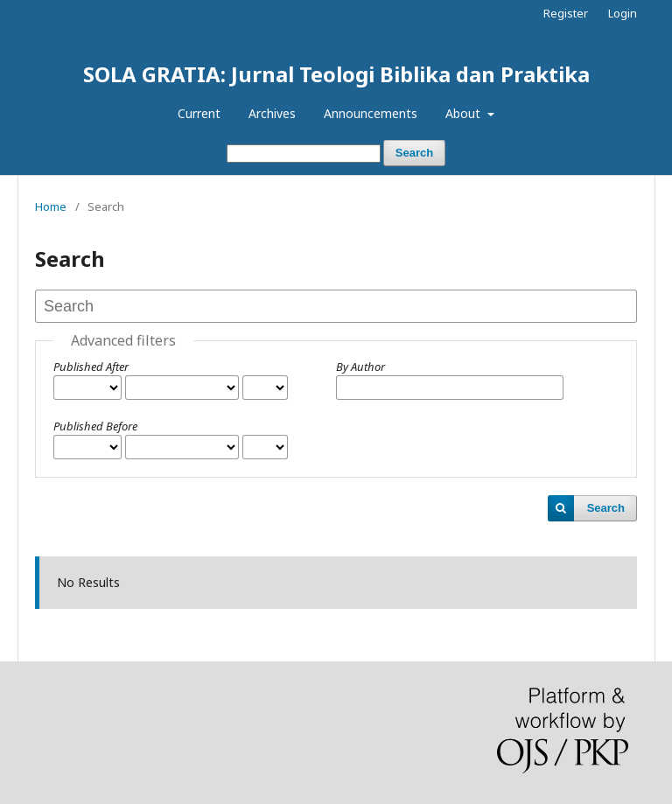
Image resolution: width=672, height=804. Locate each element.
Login (623, 13)
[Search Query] (304, 154)
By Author (360, 367)
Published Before (95, 426)
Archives (272, 113)
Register (566, 13)
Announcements (371, 113)
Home (51, 206)
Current (199, 113)
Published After (91, 367)
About (465, 113)
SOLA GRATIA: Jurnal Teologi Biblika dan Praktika (336, 74)
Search (414, 153)
